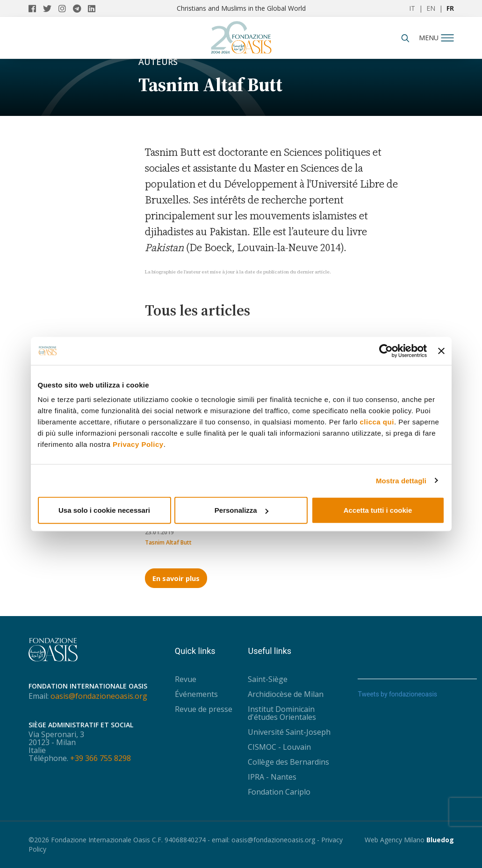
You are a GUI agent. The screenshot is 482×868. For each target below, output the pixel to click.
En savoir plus (176, 578)
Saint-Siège (268, 679)
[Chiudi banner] (441, 351)
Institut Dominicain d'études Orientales (282, 713)
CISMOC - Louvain (279, 747)
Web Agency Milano (395, 840)
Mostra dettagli (401, 480)
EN (431, 8)
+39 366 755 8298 (101, 758)
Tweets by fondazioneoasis (397, 694)
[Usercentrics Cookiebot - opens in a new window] (386, 351)
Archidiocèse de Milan (286, 694)
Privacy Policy (138, 444)
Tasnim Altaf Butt (168, 542)
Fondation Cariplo (279, 792)
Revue (186, 679)
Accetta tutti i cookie (378, 510)
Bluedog (440, 840)
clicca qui (377, 422)
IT (412, 8)
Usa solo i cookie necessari (104, 510)
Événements (196, 694)
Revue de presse (204, 709)
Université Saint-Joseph (289, 732)
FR (450, 8)
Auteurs (158, 62)
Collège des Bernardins (288, 762)
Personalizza (241, 510)
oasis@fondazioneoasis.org (99, 696)
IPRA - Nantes (272, 777)
